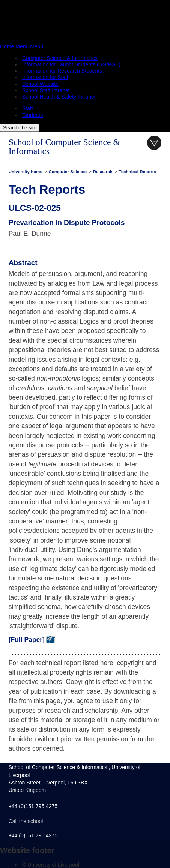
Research (103, 172)
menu (154, 143)
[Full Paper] (27, 640)
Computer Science (68, 172)
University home (26, 172)
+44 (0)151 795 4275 (33, 835)
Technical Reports (137, 172)
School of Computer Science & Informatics (64, 147)
